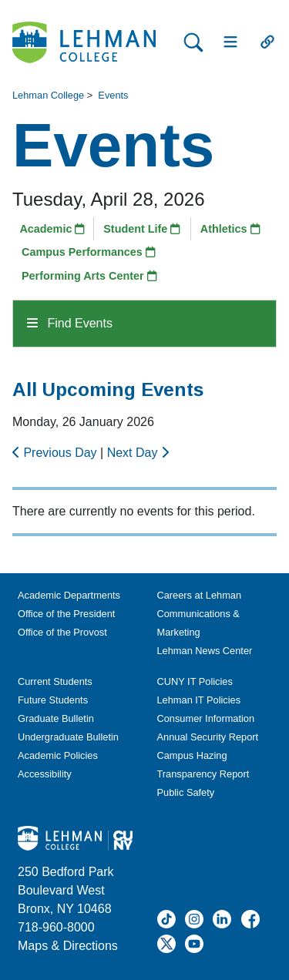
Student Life (142, 229)
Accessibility (45, 774)
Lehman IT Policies (199, 700)
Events (113, 95)
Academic (52, 229)
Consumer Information (206, 718)
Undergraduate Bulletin (68, 737)
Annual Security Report (208, 737)
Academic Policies (58, 755)
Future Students (53, 700)
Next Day (138, 453)
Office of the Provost (62, 632)
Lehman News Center (205, 651)
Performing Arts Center (89, 276)
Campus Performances (89, 252)
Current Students (55, 681)
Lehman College (48, 95)
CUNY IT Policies (195, 681)
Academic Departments (69, 595)
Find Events (70, 323)
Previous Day (56, 453)
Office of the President (66, 614)
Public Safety (186, 792)
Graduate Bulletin (56, 718)
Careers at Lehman (200, 595)
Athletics (230, 229)
